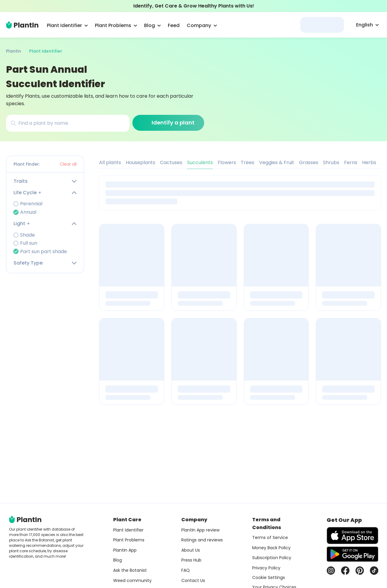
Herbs (369, 162)
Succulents (200, 162)
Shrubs (331, 162)
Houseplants (141, 162)
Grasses (309, 162)
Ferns (351, 162)
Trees (248, 162)
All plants (110, 162)
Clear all (68, 164)
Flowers (227, 162)
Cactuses (171, 162)
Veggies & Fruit (277, 162)
